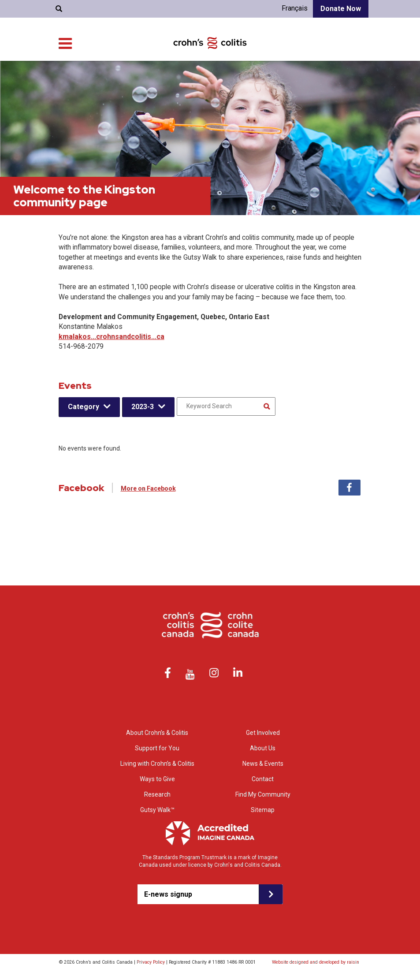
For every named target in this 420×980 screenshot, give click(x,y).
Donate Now (341, 9)
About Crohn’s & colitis (125, 75)
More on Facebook (148, 488)
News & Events (82, 53)
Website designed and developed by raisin (316, 962)
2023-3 (143, 407)
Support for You (184, 75)
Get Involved (347, 84)
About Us (39, 53)
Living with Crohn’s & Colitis (251, 75)
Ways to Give (346, 75)
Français (295, 8)
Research (309, 75)
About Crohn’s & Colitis (157, 733)
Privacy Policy (151, 962)
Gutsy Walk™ (157, 810)
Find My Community (171, 53)
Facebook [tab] (349, 488)
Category (84, 407)
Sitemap (263, 810)
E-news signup (168, 894)
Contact (120, 53)
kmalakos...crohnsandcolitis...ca (112, 337)
